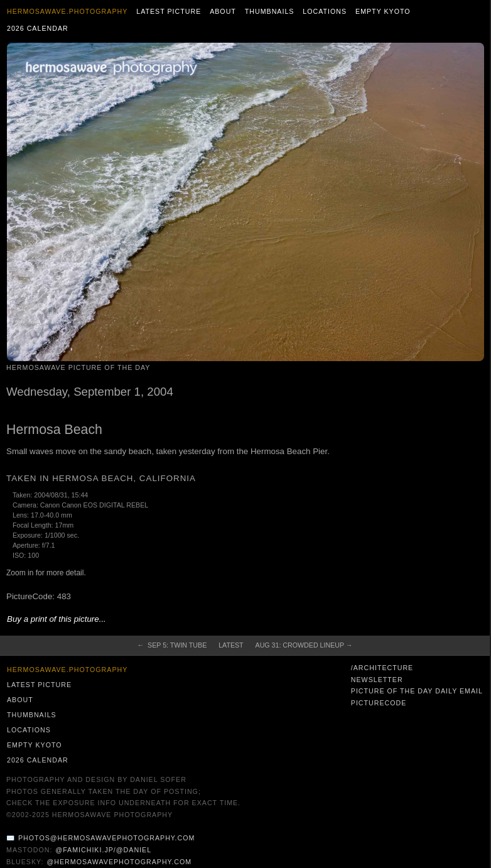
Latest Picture (169, 11)
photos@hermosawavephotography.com (106, 838)
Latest (231, 645)
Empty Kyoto (383, 11)
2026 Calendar (38, 28)
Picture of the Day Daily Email (417, 691)
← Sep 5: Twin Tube (172, 645)
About (223, 11)
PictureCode (379, 703)
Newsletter (377, 680)
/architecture (382, 668)
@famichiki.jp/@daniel (103, 850)
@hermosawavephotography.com (120, 862)
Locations (325, 11)
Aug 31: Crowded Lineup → (304, 645)
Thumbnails (270, 11)
